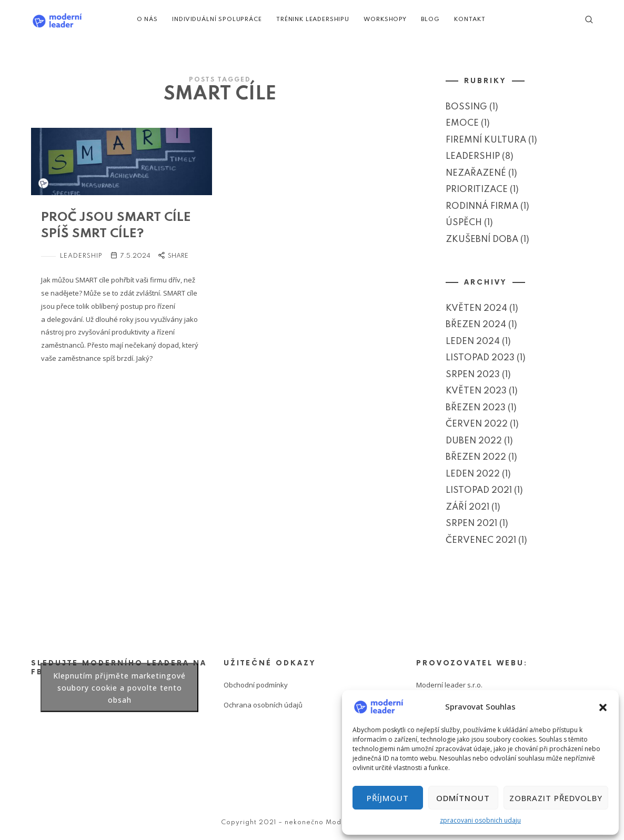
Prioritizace (477, 190)
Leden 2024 (473, 341)
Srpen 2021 (471, 524)
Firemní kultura (486, 140)
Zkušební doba (482, 239)
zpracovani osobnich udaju (480, 820)
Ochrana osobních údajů (263, 705)
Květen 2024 (476, 308)
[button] (603, 706)
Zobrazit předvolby (556, 798)
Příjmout (388, 798)
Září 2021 (467, 507)
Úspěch (464, 223)
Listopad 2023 (480, 358)
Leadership (81, 256)
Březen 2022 (476, 457)
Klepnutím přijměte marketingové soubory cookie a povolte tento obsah (119, 687)
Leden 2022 (473, 474)
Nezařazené (476, 173)
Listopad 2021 (479, 490)
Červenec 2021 (481, 540)
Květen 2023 (476, 391)
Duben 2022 (474, 441)
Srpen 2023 (473, 374)
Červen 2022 (477, 424)
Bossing (466, 107)
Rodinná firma (482, 206)
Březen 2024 (476, 325)
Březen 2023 (476, 407)
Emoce (462, 123)
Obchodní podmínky (256, 685)
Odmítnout (463, 798)
